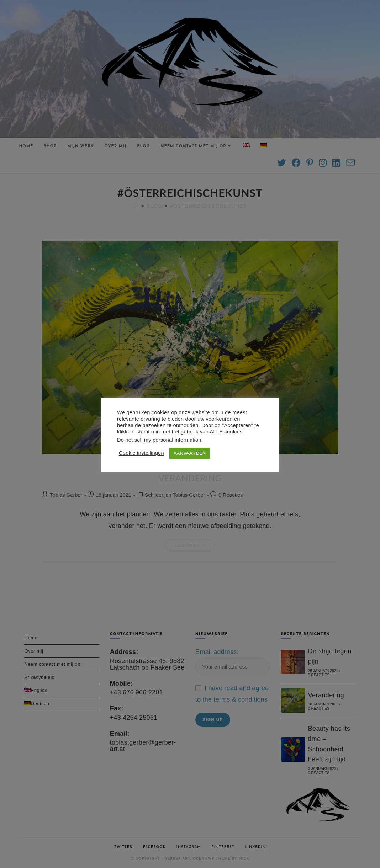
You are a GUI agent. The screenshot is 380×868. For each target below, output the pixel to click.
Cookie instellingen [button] (141, 453)
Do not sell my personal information (159, 440)
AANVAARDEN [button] (190, 453)
